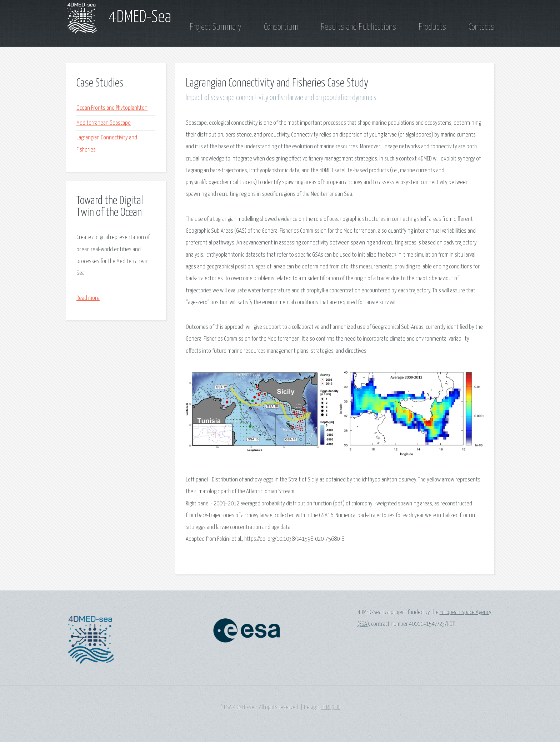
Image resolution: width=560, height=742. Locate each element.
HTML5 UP (331, 708)
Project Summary (216, 27)
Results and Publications (358, 27)
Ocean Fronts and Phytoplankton (112, 108)
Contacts (481, 27)
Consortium (281, 27)
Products (432, 27)
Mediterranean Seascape (104, 123)
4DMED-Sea (140, 18)
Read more (88, 298)
